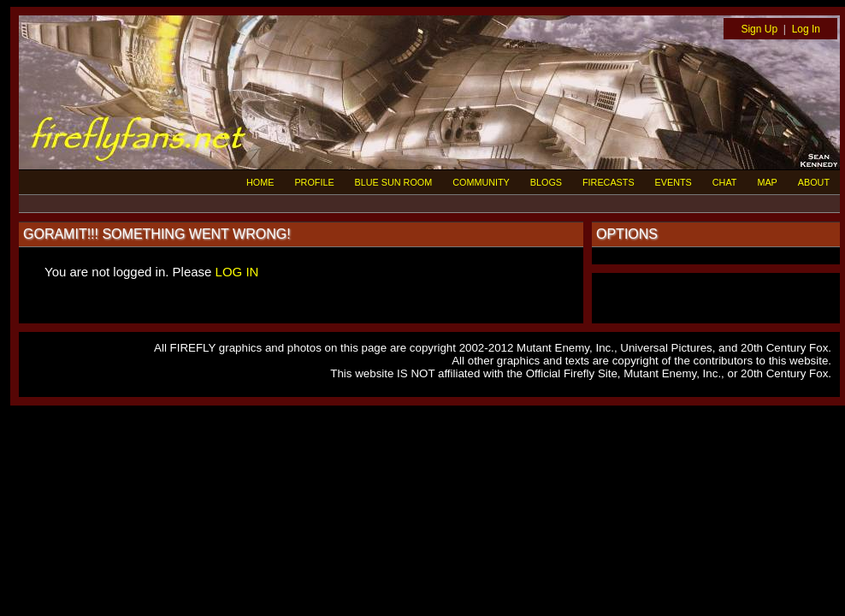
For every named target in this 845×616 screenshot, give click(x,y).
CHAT (725, 182)
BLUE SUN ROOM (394, 182)
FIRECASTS (609, 182)
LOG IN (237, 272)
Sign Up (759, 29)
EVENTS (674, 182)
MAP (767, 182)
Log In (806, 29)
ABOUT (814, 182)
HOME (260, 182)
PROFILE (314, 182)
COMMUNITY (481, 182)
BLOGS (546, 182)
